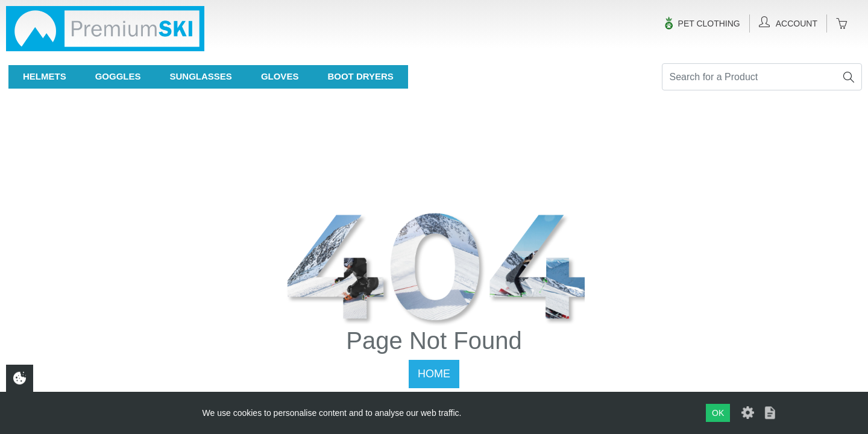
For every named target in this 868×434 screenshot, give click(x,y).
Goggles (118, 76)
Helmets (45, 76)
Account (788, 22)
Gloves (280, 76)
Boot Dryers (360, 76)
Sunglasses (201, 76)
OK (718, 413)
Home (434, 374)
